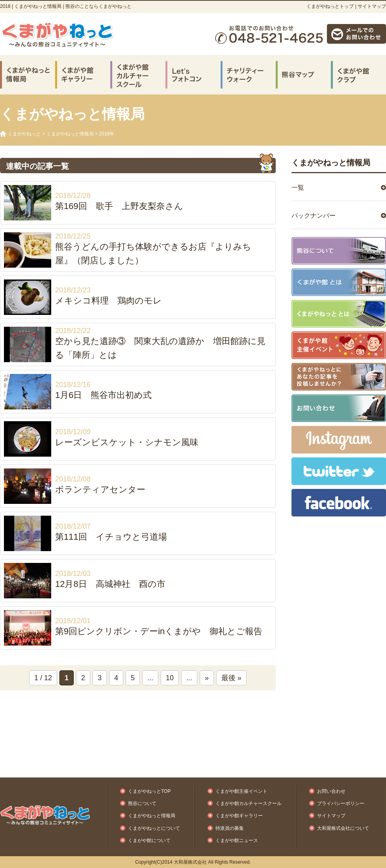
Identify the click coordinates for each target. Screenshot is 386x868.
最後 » (231, 678)
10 (170, 678)
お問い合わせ (331, 791)
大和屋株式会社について (343, 828)
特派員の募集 (230, 828)
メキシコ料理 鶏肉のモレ (109, 301)
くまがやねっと (24, 134)
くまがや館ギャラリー (239, 816)
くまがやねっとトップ (330, 6)
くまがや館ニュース (237, 840)
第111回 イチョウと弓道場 (111, 537)
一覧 (298, 188)
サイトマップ (372, 6)
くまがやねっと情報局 (70, 134)
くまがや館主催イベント (241, 791)
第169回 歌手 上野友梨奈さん (119, 206)
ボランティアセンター (100, 490)
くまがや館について (149, 840)
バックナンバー (314, 216)
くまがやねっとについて (154, 828)
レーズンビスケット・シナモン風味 (127, 442)
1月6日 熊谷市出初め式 (103, 395)
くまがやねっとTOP (149, 791)
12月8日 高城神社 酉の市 (110, 584)
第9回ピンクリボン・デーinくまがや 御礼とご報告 (159, 631)
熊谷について (142, 803)
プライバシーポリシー (341, 803)
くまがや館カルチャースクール (249, 803)
